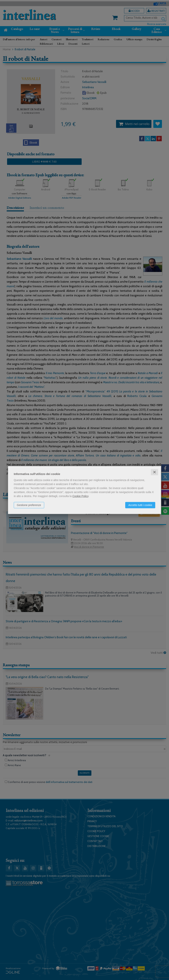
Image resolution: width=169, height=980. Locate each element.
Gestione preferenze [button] (29, 505)
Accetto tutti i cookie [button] (140, 505)
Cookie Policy (80, 496)
